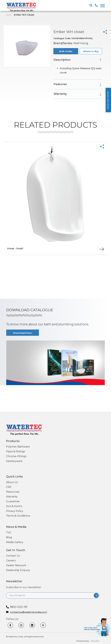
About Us (12, 482)
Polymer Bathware (18, 447)
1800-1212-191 (19, 607)
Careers (11, 561)
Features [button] (60, 84)
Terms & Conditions (18, 516)
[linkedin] (34, 625)
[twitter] (45, 625)
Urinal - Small (15, 248)
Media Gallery (15, 542)
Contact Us (13, 556)
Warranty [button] (60, 94)
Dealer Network (16, 565)
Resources (13, 492)
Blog (9, 537)
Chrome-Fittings (16, 456)
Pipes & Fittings (15, 451)
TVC (9, 533)
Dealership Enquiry (18, 570)
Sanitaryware (14, 461)
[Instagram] (23, 625)
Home (9, 15)
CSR (9, 487)
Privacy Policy (15, 511)
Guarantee (13, 501)
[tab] (78, 60)
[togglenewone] (102, 6)
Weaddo (95, 641)
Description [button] (62, 60)
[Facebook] (12, 625)
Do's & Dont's (14, 506)
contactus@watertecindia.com (28, 612)
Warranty (12, 497)
